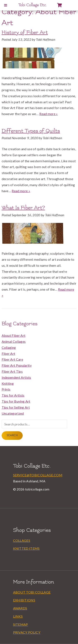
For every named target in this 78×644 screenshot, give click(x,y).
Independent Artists (16, 377)
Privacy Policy (27, 632)
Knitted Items (26, 548)
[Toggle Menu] (6, 5)
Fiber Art (9, 353)
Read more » (49, 114)
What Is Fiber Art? (23, 208)
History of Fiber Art (25, 32)
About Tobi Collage (32, 592)
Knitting (8, 383)
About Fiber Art (14, 335)
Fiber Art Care (12, 359)
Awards (20, 608)
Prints (6, 389)
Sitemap (21, 624)
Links (18, 616)
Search (12, 436)
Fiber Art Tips (12, 371)
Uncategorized (13, 413)
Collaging (9, 347)
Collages (22, 540)
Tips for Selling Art (16, 407)
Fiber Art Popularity (17, 365)
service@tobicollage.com (38, 475)
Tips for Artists (13, 395)
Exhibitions (24, 600)
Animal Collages (14, 341)
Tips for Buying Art (16, 401)
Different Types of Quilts (31, 131)
